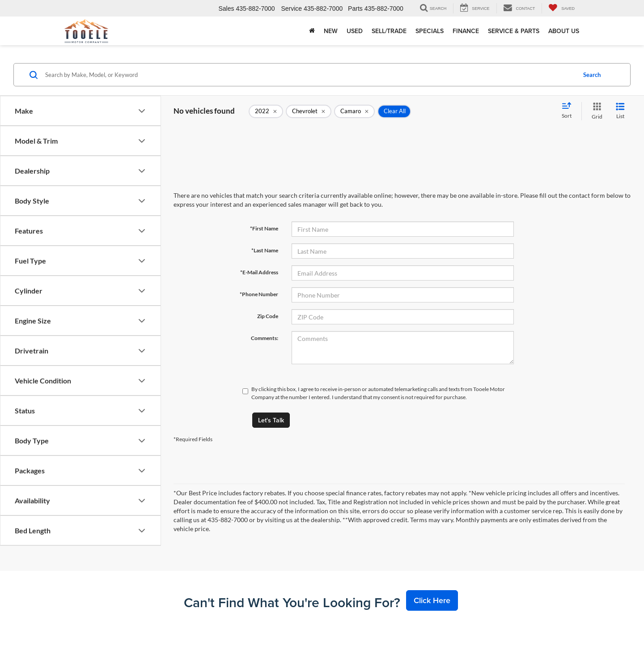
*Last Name (265, 250)
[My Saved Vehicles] (561, 8)
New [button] (331, 31)
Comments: (265, 338)
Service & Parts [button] (514, 31)
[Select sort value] (569, 111)
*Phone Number (259, 294)
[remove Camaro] (354, 111)
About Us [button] (564, 31)
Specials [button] (430, 31)
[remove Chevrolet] (309, 111)
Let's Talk (271, 420)
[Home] (312, 31)
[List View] (620, 111)
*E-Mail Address (259, 272)
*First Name (264, 228)
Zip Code (268, 316)
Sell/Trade (389, 31)
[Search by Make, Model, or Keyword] (309, 75)
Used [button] (355, 31)
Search (592, 75)
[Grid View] (595, 111)
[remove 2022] (266, 111)
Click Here (432, 600)
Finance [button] (466, 31)
